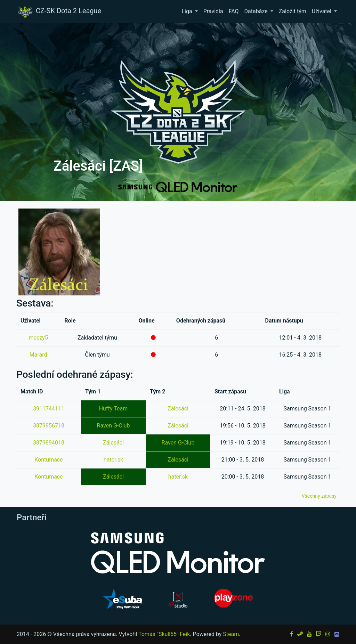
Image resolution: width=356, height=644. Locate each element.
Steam (231, 634)
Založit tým (293, 11)
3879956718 (49, 426)
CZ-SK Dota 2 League (59, 11)
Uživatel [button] (322, 11)
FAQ (234, 11)
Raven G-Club (114, 426)
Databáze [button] (257, 11)
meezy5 (38, 338)
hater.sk (113, 460)
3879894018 (49, 443)
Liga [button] (187, 11)
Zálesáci (178, 409)
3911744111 (49, 409)
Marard (38, 355)
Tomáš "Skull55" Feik (164, 634)
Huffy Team (114, 409)
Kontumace (48, 460)
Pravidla (213, 11)
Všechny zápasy (319, 496)
